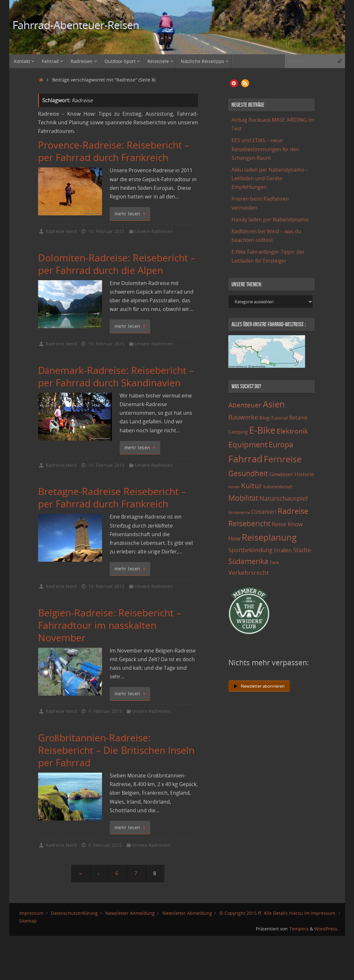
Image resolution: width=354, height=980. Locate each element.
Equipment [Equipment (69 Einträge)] (248, 444)
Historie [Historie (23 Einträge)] (304, 474)
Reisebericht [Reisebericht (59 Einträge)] (249, 524)
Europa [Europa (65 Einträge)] (281, 444)
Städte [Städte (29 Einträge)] (302, 550)
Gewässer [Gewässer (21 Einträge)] (281, 474)
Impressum (31, 913)
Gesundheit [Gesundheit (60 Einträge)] (248, 473)
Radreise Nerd (61, 231)
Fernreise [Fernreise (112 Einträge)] (283, 459)
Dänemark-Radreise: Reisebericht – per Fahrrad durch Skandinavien (116, 376)
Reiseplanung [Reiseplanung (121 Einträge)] (269, 537)
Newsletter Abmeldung (187, 913)
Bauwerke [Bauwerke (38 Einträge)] (243, 417)
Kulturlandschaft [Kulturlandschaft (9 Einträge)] (278, 487)
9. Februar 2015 (105, 711)
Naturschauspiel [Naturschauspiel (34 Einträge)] (283, 498)
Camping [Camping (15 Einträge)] (238, 432)
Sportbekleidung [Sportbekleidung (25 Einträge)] (250, 550)
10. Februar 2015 (106, 231)
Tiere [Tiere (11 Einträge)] (274, 562)
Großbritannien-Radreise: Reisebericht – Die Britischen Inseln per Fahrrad (116, 750)
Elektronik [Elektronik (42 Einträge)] (292, 431)
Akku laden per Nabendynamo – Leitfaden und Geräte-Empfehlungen (270, 178)
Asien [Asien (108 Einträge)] (274, 404)
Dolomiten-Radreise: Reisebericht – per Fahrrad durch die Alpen (117, 264)
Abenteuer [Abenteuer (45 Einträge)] (245, 405)
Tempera (299, 929)
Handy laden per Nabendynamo (270, 220)
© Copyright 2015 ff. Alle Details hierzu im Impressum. (278, 913)
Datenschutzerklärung (74, 913)
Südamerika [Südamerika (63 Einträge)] (248, 561)
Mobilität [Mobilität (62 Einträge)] (243, 498)
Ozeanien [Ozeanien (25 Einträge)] (264, 512)
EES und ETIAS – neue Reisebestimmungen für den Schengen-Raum (265, 149)
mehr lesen (131, 214)
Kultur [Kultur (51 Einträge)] (252, 485)
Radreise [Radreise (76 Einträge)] (293, 511)
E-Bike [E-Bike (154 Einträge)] (262, 430)
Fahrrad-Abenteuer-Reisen (76, 25)
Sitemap (28, 921)
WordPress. (326, 929)
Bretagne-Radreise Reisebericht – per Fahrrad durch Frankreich (112, 498)
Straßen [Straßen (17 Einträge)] (283, 550)
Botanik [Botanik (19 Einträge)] (298, 418)
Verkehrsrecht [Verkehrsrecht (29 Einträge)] (249, 572)
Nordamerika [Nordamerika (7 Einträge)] (239, 513)
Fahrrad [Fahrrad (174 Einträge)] (245, 459)
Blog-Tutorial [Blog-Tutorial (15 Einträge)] (274, 418)
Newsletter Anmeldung (130, 913)
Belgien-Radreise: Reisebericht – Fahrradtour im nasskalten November (110, 625)
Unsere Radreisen (154, 231)
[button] (234, 83)
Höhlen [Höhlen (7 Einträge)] (234, 487)
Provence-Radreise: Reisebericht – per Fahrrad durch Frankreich (114, 151)
